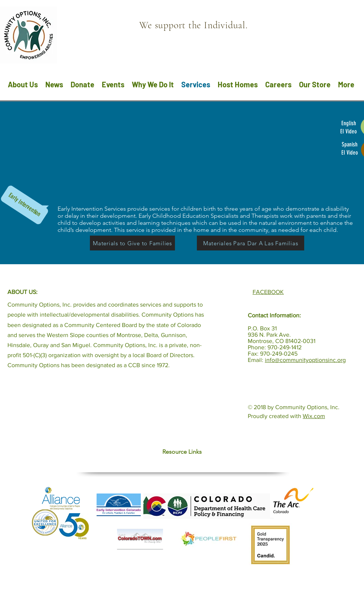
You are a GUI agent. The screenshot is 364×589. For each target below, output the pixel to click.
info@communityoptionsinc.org (305, 360)
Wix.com (314, 416)
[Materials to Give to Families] (132, 243)
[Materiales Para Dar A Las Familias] (251, 243)
